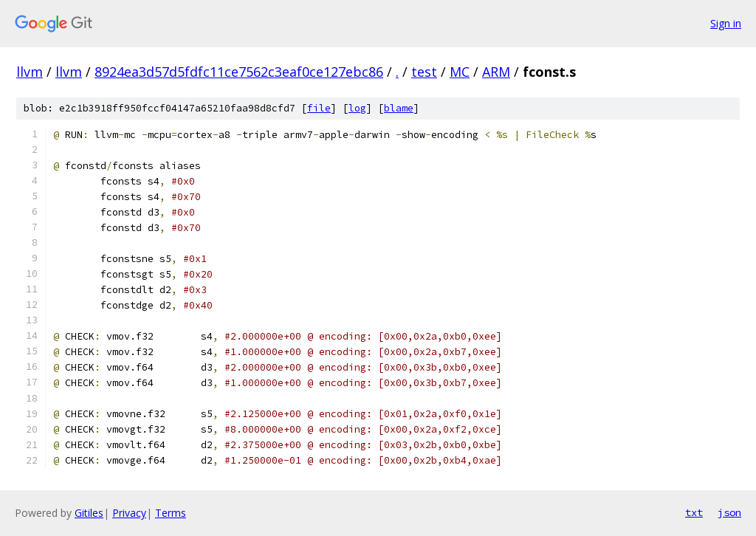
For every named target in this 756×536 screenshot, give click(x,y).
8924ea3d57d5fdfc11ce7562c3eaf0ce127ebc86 (239, 72)
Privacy (129, 513)
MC (460, 72)
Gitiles (89, 513)
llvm (30, 72)
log (357, 108)
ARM (496, 72)
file (319, 108)
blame (399, 108)
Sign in (726, 23)
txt (694, 512)
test (424, 72)
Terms (171, 513)
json (729, 512)
